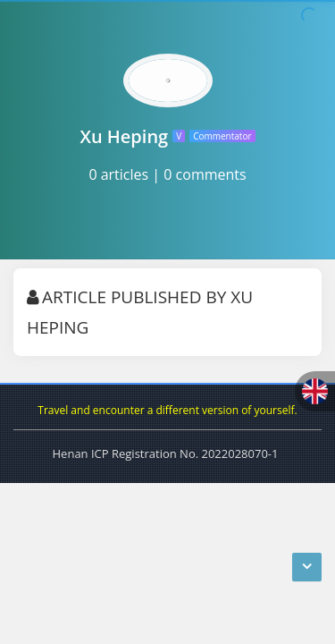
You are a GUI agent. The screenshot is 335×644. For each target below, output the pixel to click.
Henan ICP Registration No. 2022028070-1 (166, 453)
